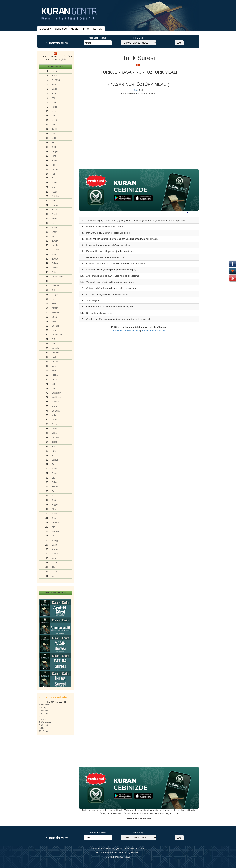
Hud (54, 116)
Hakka (55, 375)
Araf (54, 98)
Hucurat (55, 286)
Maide (55, 89)
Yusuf (54, 120)
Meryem (55, 151)
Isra (53, 143)
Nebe (54, 415)
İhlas (54, 567)
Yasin (54, 228)
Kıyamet (55, 402)
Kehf (54, 147)
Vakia (54, 317)
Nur (53, 174)
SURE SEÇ (61, 29)
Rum (54, 201)
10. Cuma (44, 731)
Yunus (55, 111)
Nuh (54, 384)
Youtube (140, 849)
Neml (54, 187)
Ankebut (55, 196)
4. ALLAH (43, 714)
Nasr (54, 558)
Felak (54, 572)
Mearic (55, 380)
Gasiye (55, 460)
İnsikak (55, 442)
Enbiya (55, 161)
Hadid (54, 321)
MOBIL (74, 29)
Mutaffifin (56, 438)
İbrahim (55, 129)
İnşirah (55, 487)
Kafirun (55, 554)
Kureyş (55, 540)
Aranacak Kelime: (98, 38)
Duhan (55, 263)
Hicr (54, 134)
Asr (53, 527)
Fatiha (55, 71)
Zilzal (54, 509)
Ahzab (55, 214)
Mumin (55, 245)
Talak (54, 357)
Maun (54, 545)
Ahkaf (54, 272)
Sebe (54, 218)
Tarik (54, 451)
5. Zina (42, 717)
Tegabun (56, 353)
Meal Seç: (138, 38)
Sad (54, 236)
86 (136, 90)
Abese (55, 424)
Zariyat (55, 295)
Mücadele (56, 326)
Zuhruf (55, 259)
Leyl (54, 478)
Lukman (55, 205)
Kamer (55, 308)
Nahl (54, 138)
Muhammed (57, 277)
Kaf (53, 290)
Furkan (55, 178)
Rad (54, 125)
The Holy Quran (114, 849)
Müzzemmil (57, 393)
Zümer (55, 241)
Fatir (54, 223)
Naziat (55, 420)
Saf (53, 339)
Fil (53, 536)
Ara (179, 43)
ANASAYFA (45, 29)
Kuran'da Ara (97, 849)
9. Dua (42, 728)
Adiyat (55, 514)
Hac (54, 165)
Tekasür (55, 522)
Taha (54, 156)
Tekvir (54, 429)
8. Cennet (44, 725)
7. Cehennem (45, 722)
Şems (54, 473)
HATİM (86, 29)
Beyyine (55, 505)
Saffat (54, 232)
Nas (54, 576)
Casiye (55, 268)
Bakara (55, 76)
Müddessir (56, 397)
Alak (54, 496)
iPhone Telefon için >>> (153, 330)
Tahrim (55, 362)
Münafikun (56, 348)
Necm (54, 303)
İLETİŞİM (98, 29)
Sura (54, 254)
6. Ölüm (43, 719)
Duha (54, 482)
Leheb (55, 563)
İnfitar (54, 433)
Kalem (55, 370)
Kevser (55, 549)
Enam (54, 94)
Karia (54, 518)
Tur (53, 299)
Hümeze (56, 531)
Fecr (54, 464)
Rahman (56, 312)
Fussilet (55, 250)
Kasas (55, 192)
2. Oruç (42, 708)
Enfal (54, 102)
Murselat (56, 411)
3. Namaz (43, 711)
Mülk (54, 366)
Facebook (129, 849)
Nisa (54, 84)
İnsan (54, 406)
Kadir (54, 500)
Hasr (54, 330)
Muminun (56, 169)
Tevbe (54, 107)
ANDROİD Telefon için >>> (126, 330)
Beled (54, 469)
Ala (53, 455)
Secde (55, 210)
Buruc (54, 447)
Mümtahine (57, 335)
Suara (54, 183)
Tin (53, 491)
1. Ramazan (45, 705)
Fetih (54, 281)
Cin (53, 388)
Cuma (54, 344)
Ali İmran (56, 80)
